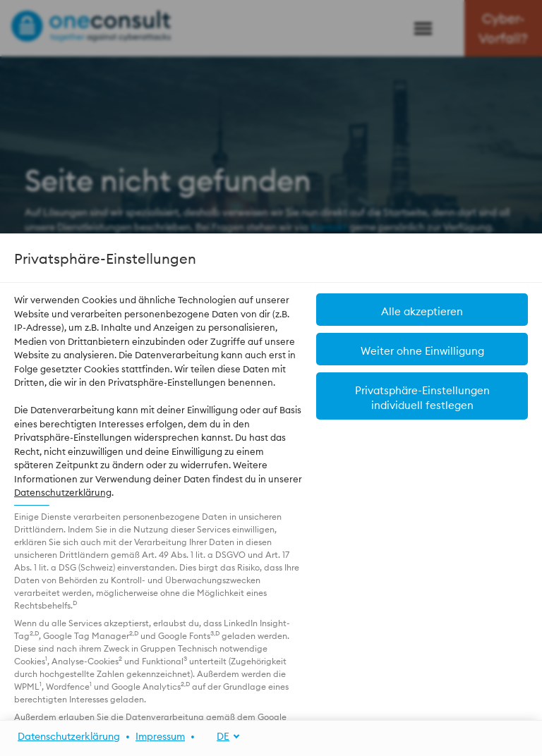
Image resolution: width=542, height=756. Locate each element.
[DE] (221, 737)
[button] (422, 396)
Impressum (160, 736)
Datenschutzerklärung (63, 492)
